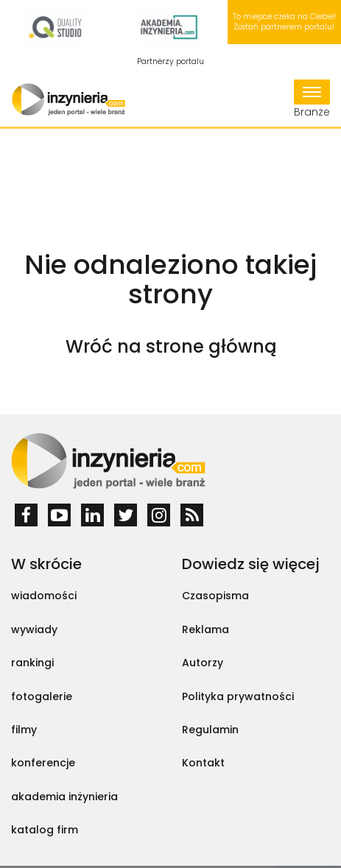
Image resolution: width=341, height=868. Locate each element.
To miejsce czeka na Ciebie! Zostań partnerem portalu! (284, 22)
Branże (312, 99)
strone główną (211, 346)
